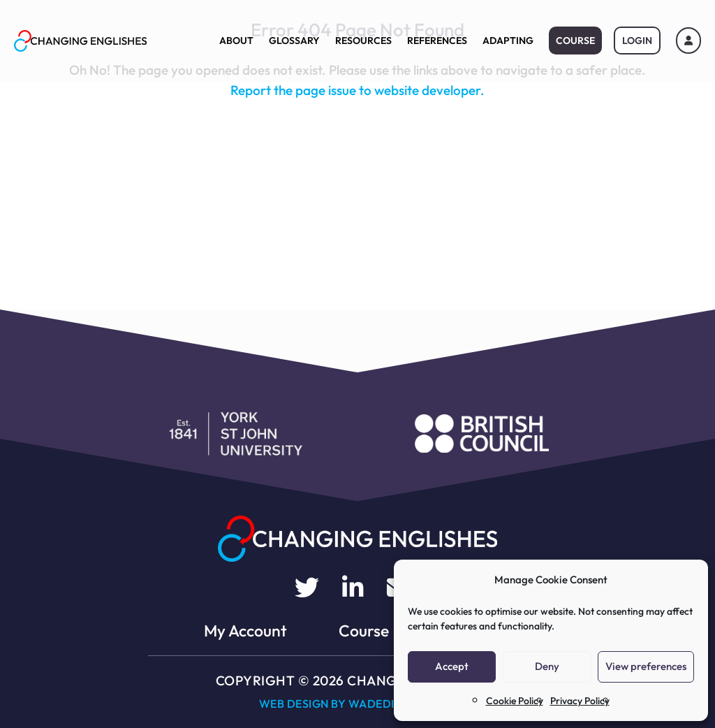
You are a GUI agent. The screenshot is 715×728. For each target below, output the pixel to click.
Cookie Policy (515, 701)
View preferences (646, 666)
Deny (547, 666)
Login (637, 41)
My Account (245, 631)
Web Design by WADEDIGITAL (343, 704)
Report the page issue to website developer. (357, 90)
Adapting (508, 41)
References (437, 41)
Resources (363, 41)
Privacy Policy (580, 701)
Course (575, 41)
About (236, 41)
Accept (452, 666)
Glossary (294, 41)
